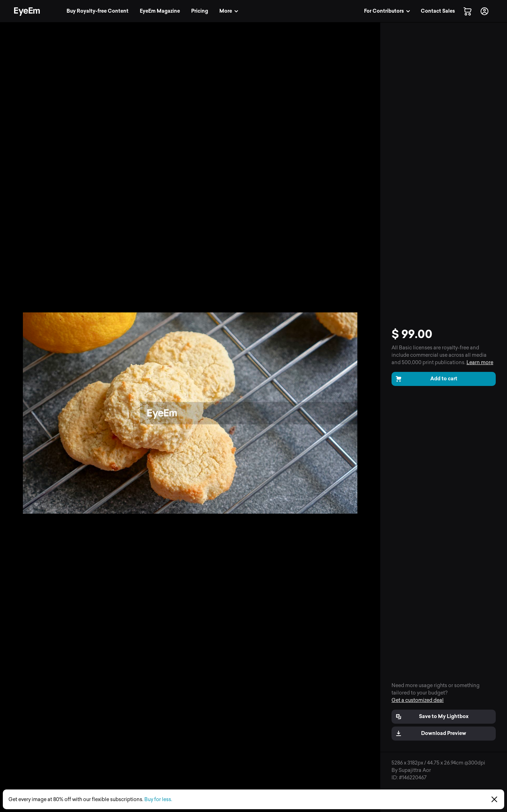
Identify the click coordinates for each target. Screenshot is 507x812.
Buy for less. (158, 800)
